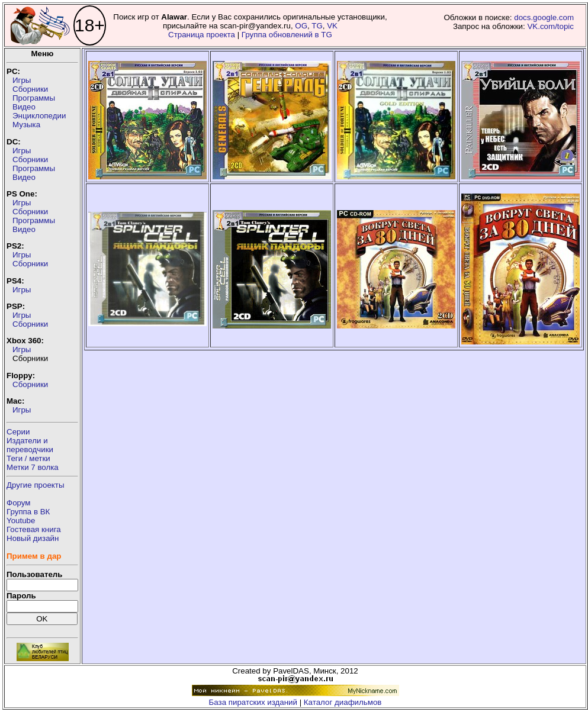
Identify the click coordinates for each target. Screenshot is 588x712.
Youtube (21, 521)
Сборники (30, 89)
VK (332, 26)
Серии (18, 432)
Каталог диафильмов (343, 702)
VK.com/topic (550, 26)
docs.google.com (544, 17)
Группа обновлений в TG (287, 35)
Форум (19, 503)
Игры (22, 80)
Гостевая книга (34, 529)
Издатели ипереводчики (30, 445)
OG (301, 26)
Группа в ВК (28, 512)
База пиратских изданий (253, 702)
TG (317, 26)
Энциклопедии (39, 116)
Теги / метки (28, 458)
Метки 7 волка (33, 467)
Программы (34, 98)
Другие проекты (36, 485)
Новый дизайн (33, 538)
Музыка (26, 125)
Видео (24, 107)
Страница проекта (202, 35)
